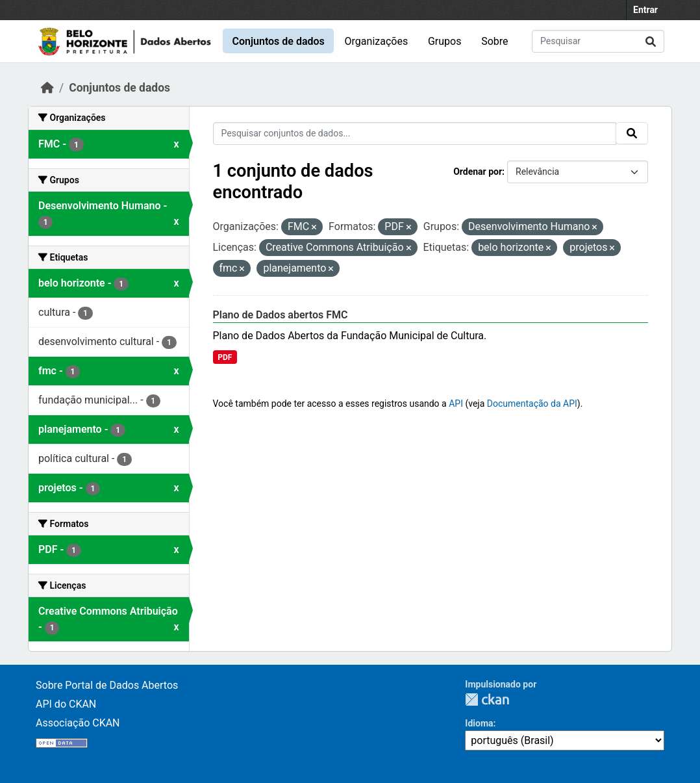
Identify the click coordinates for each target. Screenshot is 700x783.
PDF (225, 357)
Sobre (494, 41)
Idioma (479, 723)
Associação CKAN (78, 723)
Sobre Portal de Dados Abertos (107, 685)
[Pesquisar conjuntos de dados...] (598, 41)
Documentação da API (532, 404)
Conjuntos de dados (278, 41)
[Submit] (651, 41)
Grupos (445, 41)
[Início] (47, 88)
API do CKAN (66, 704)
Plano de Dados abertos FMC (281, 315)
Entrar (645, 10)
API (456, 404)
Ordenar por (478, 172)
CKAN (487, 700)
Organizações (377, 41)
